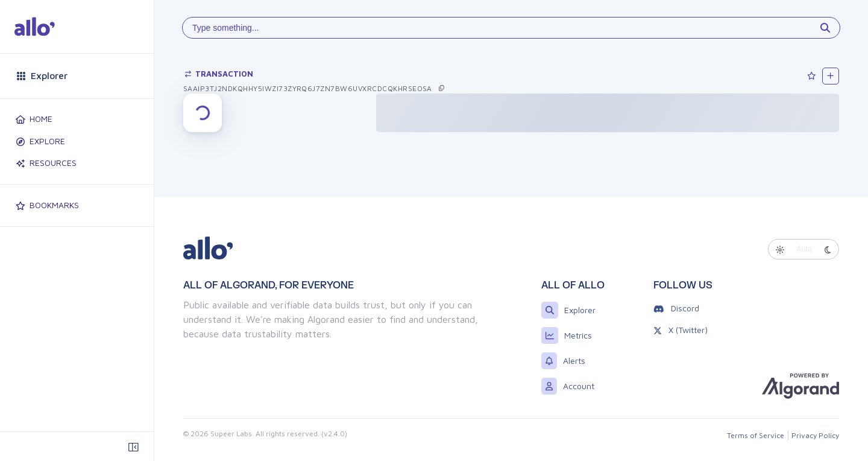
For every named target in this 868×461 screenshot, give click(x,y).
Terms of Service (756, 435)
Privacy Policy (815, 435)
